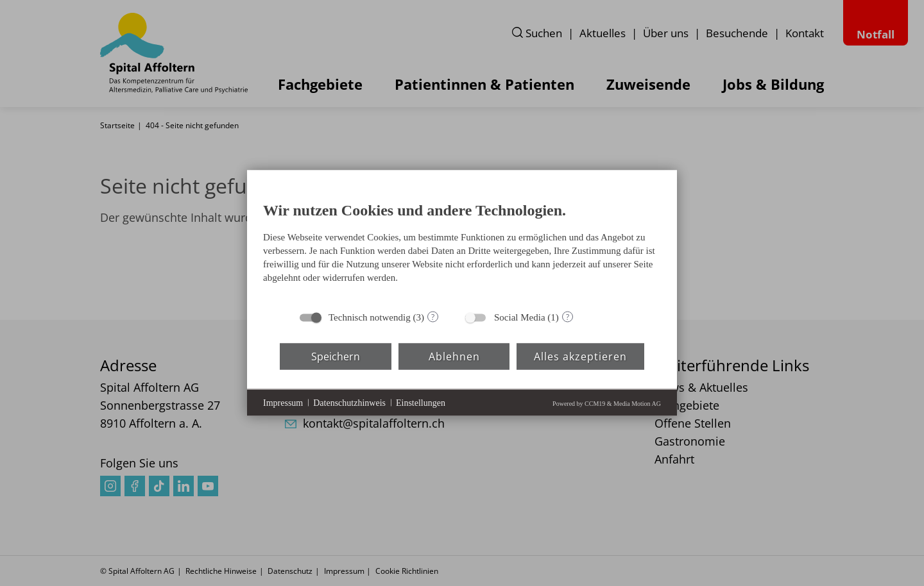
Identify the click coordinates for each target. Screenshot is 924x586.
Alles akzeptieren (580, 356)
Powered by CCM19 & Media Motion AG (607, 404)
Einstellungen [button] (421, 402)
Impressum (283, 402)
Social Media (520, 317)
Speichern (336, 356)
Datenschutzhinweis (349, 402)
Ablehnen (454, 356)
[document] (462, 246)
